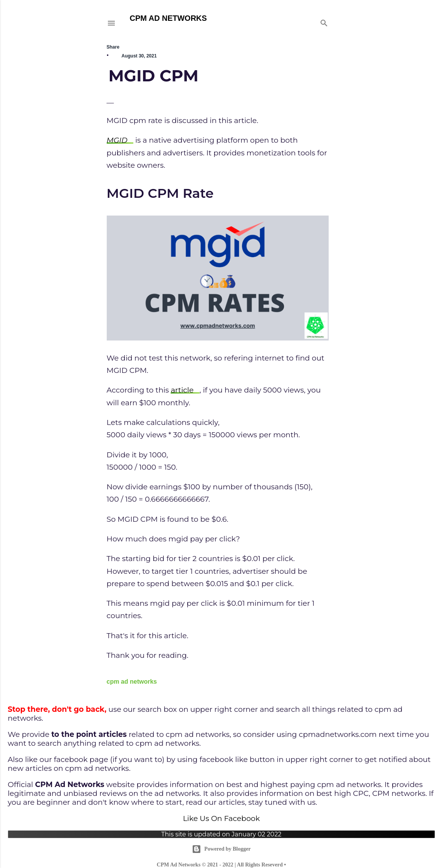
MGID (117, 140)
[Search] (324, 21)
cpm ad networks (132, 682)
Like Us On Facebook (222, 818)
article (182, 390)
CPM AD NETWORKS (168, 18)
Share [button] (113, 47)
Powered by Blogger (221, 849)
